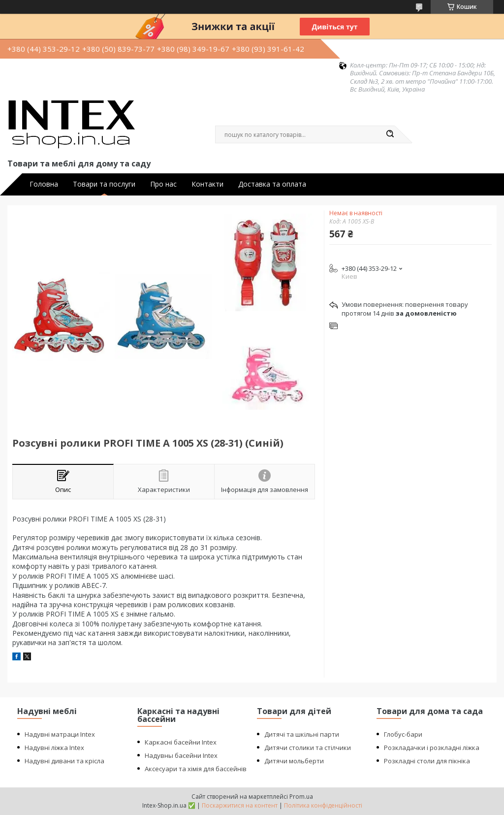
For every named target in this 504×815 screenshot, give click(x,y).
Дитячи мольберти (294, 761)
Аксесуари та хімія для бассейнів (196, 769)
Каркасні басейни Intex (181, 742)
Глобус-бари (403, 734)
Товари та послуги (104, 184)
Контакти (207, 184)
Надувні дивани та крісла (64, 761)
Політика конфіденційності (323, 805)
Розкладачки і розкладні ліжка (432, 748)
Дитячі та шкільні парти (302, 734)
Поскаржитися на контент (240, 805)
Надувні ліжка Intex (54, 748)
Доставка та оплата (272, 184)
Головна (44, 184)
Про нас (163, 184)
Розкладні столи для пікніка (427, 761)
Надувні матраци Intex (60, 734)
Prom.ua (301, 797)
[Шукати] (390, 134)
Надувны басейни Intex (181, 755)
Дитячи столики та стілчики (308, 748)
